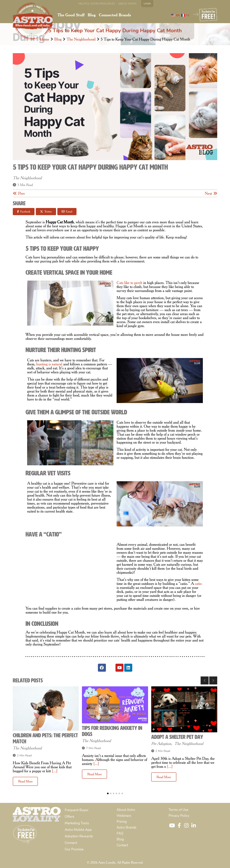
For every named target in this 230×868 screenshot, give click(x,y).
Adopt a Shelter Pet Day (177, 737)
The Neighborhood (81, 39)
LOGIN (147, 4)
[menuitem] (97, 4)
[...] (55, 771)
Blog (58, 39)
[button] (205, 680)
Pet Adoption (161, 743)
